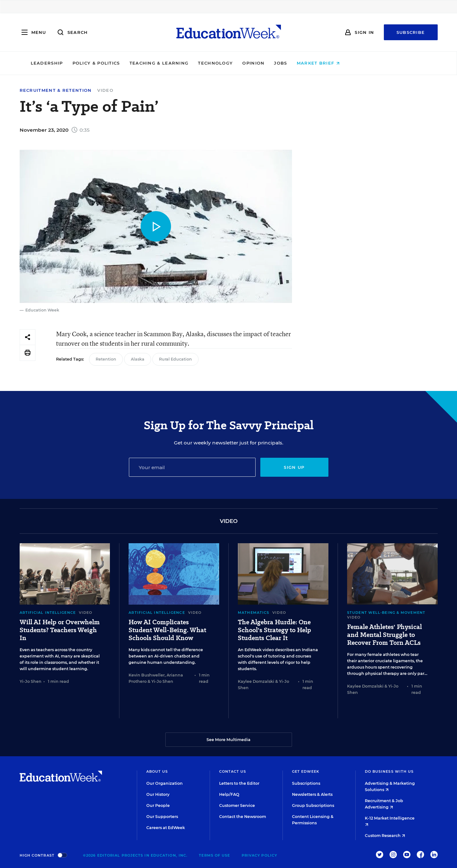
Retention (106, 359)
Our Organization (165, 783)
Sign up (294, 467)
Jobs (324, 63)
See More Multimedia (228, 740)
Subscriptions (306, 783)
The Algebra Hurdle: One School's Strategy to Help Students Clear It (274, 630)
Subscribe (411, 32)
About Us (157, 771)
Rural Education (175, 359)
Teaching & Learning (203, 63)
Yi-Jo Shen (31, 681)
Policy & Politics (140, 63)
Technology (259, 63)
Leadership (90, 63)
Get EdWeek (306, 771)
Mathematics (254, 613)
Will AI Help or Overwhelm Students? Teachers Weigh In (60, 630)
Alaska (138, 359)
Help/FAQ (229, 794)
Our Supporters (162, 817)
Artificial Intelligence (48, 613)
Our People (158, 805)
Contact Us (233, 771)
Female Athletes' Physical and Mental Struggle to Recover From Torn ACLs (384, 635)
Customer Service (237, 805)
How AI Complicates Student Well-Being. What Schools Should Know (167, 630)
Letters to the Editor (239, 783)
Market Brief (362, 63)
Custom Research (385, 836)
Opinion (297, 63)
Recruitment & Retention (56, 90)
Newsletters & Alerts (312, 794)
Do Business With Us (389, 771)
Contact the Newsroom (243, 817)
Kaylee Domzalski (256, 681)
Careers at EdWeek (166, 828)
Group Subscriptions (313, 805)
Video (105, 90)
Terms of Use (214, 855)
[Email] (192, 467)
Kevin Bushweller (147, 675)
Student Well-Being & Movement (386, 613)
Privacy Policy (259, 855)
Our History (158, 794)
